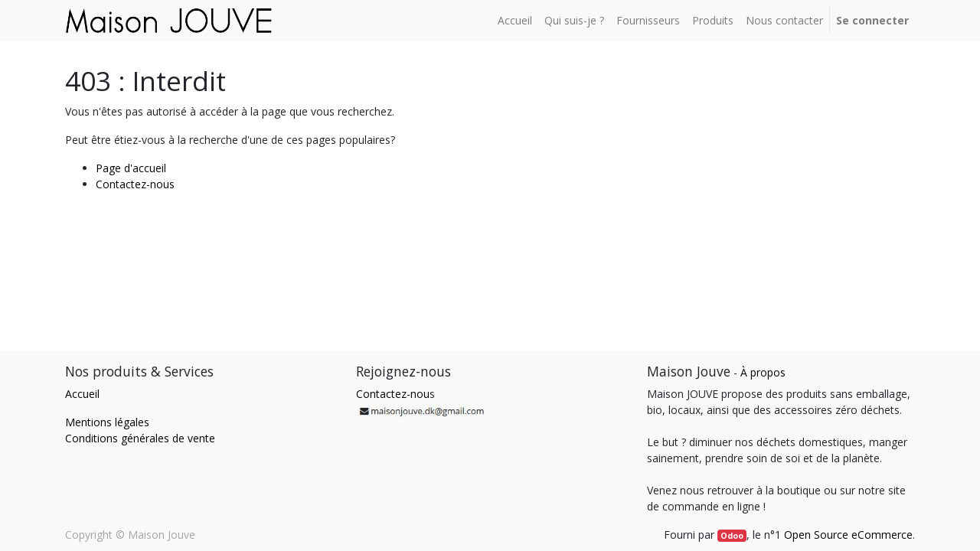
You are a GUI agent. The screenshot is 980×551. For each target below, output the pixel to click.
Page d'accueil (131, 168)
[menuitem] (515, 20)
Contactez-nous (135, 184)
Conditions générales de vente (140, 438)
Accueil (82, 394)
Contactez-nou (393, 394)
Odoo (732, 536)
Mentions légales (107, 422)
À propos (763, 372)
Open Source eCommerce (848, 535)
